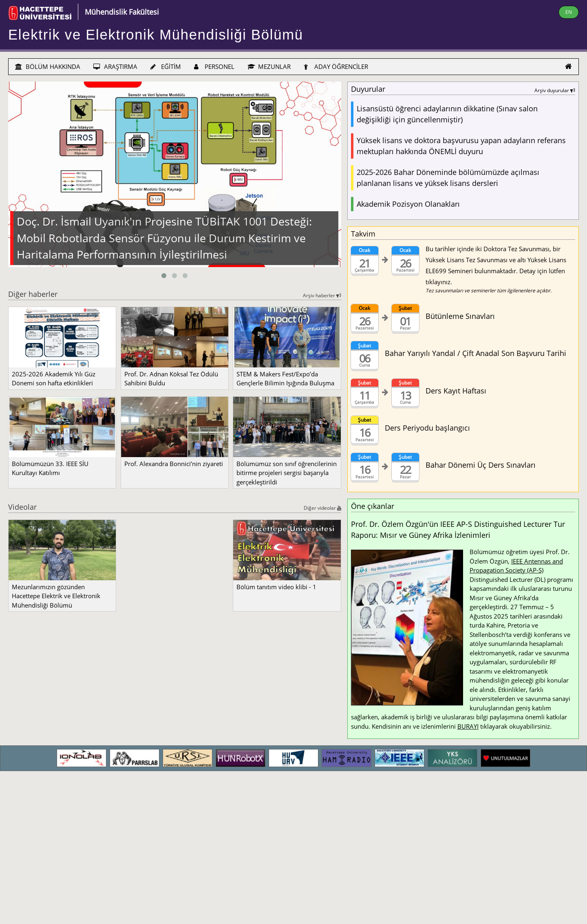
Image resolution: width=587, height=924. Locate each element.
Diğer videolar (322, 508)
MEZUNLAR (269, 66)
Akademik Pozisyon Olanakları (408, 204)
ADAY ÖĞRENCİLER (336, 66)
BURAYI (468, 726)
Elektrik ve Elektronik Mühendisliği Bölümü (156, 35)
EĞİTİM (166, 66)
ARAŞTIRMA (115, 66)
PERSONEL (214, 66)
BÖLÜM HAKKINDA (48, 66)
